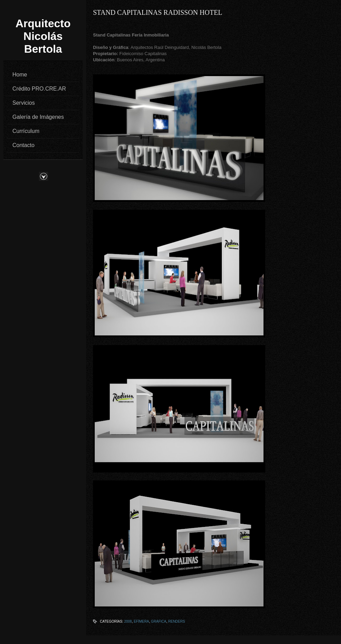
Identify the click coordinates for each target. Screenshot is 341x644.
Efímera (141, 621)
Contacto (23, 145)
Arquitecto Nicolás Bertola (43, 36)
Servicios (24, 103)
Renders (177, 621)
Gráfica (158, 621)
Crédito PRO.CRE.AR (39, 89)
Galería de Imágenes (38, 117)
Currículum (26, 131)
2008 (128, 621)
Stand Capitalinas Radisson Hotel (158, 12)
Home (20, 75)
